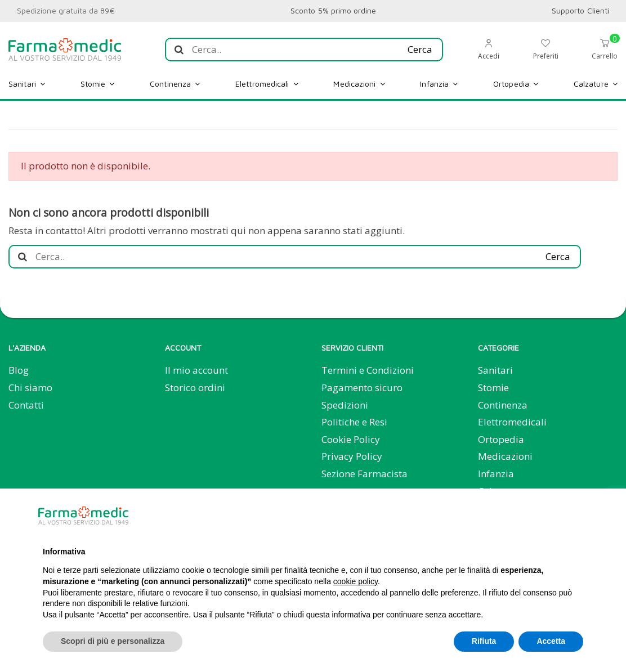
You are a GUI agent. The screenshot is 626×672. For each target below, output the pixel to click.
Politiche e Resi (354, 422)
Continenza (503, 405)
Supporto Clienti (580, 10)
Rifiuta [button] (484, 641)
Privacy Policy (352, 456)
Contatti (26, 405)
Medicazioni (505, 456)
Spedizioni (345, 405)
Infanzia (496, 474)
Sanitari (495, 370)
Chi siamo (30, 387)
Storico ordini (195, 387)
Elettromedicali (512, 422)
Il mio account (196, 370)
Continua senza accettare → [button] (527, 515)
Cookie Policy (351, 439)
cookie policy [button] (356, 581)
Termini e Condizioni (368, 370)
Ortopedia (501, 439)
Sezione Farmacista (365, 474)
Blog (19, 370)
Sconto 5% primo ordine (333, 10)
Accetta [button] (551, 641)
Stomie (493, 387)
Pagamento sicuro (362, 387)
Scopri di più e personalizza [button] (113, 641)
